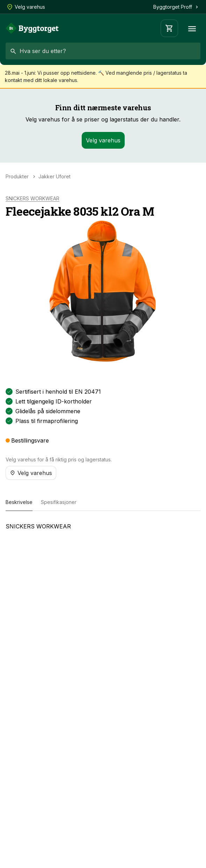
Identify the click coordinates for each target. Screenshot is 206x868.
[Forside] (32, 28)
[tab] (19, 503)
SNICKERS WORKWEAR (32, 199)
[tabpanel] (103, 529)
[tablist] (103, 503)
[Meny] (192, 28)
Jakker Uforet (54, 177)
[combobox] (103, 51)
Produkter (17, 177)
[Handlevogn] (169, 28)
